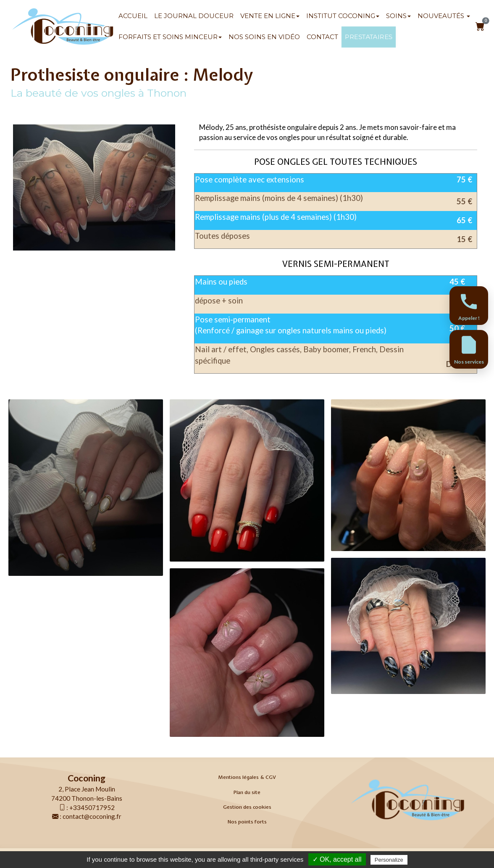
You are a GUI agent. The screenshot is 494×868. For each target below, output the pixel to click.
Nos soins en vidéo (264, 37)
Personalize (389, 860)
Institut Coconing (343, 16)
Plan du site (247, 792)
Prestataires (368, 37)
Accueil (133, 16)
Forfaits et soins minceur (170, 37)
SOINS (398, 16)
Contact (322, 37)
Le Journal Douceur (194, 16)
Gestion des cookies (247, 807)
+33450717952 (92, 807)
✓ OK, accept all (337, 859)
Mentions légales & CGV (247, 777)
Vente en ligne (270, 16)
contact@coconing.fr (92, 816)
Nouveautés (444, 16)
